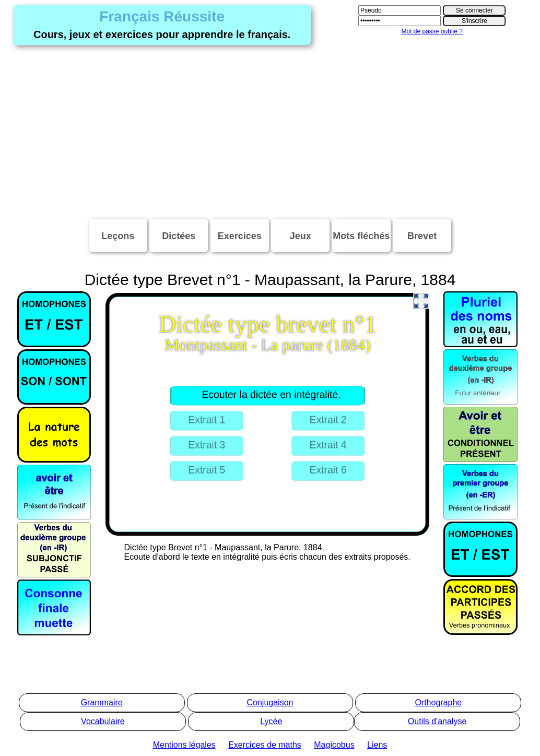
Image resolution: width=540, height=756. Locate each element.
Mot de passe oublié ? (432, 31)
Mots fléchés (361, 236)
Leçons (118, 236)
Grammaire (102, 702)
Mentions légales (184, 745)
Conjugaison (270, 702)
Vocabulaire (103, 721)
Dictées (179, 236)
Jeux (301, 236)
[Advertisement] (270, 133)
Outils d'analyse (437, 721)
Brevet (422, 236)
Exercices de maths (265, 745)
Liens (377, 745)
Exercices (240, 236)
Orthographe (438, 702)
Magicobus (334, 745)
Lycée (271, 721)
